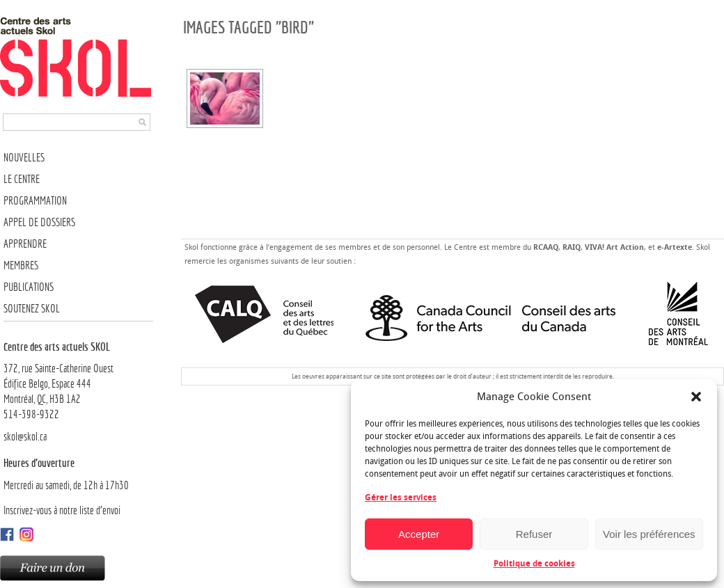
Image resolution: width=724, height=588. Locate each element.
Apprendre (25, 244)
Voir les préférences (649, 534)
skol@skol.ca (25, 437)
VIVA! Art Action (614, 247)
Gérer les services (401, 498)
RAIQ (572, 247)
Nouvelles (24, 158)
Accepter (419, 534)
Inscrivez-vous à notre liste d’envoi (62, 510)
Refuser (534, 534)
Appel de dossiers (39, 222)
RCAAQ (546, 247)
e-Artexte (675, 247)
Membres (21, 265)
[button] (696, 397)
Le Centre (22, 179)
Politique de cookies (534, 564)
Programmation (35, 201)
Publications (29, 287)
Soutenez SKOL (32, 309)
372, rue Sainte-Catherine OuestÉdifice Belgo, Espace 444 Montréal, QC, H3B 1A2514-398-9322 (78, 380)
